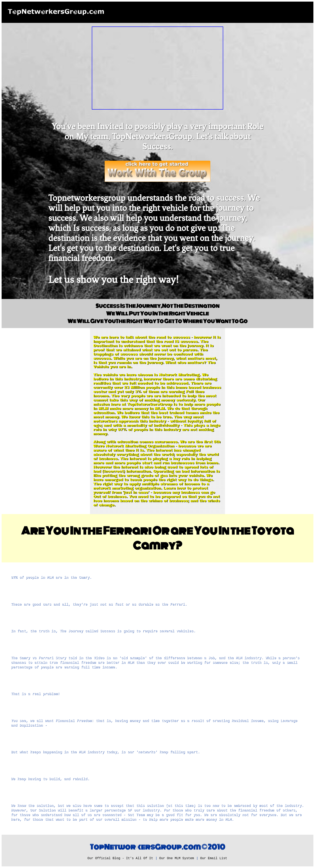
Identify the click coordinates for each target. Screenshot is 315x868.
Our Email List (214, 858)
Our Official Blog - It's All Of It (120, 858)
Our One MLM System (177, 858)
